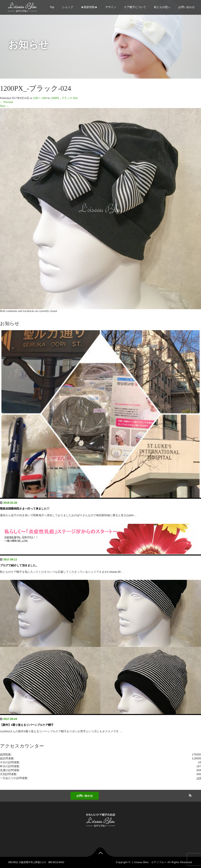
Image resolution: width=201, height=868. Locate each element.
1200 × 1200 (40, 98)
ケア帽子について (135, 7)
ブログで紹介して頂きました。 (19, 565)
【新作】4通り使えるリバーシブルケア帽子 (27, 725)
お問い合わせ (186, 7)
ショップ (68, 7)
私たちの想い (162, 7)
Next (4, 106)
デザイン (111, 7)
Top (52, 7)
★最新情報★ (89, 7)
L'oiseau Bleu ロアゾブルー (149, 862)
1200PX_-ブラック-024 (64, 98)
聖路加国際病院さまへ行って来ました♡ (25, 509)
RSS (190, 795)
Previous (7, 102)
